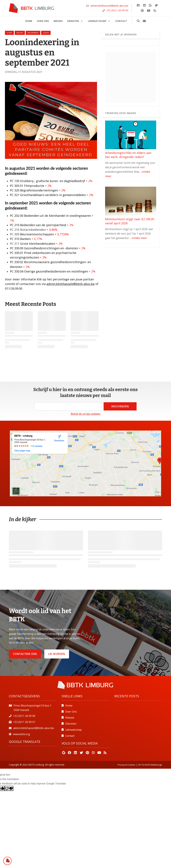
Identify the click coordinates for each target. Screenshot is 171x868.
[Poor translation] (9, 788)
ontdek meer (139, 238)
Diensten (71, 724)
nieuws (20, 33)
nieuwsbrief (33, 33)
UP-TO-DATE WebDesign (150, 765)
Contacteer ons (25, 654)
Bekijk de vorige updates (86, 414)
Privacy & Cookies (127, 765)
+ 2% (90, 181)
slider (46, 33)
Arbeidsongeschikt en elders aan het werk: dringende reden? (128, 155)
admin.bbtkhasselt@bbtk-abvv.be (109, 6)
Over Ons (71, 712)
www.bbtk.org (21, 734)
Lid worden (57, 654)
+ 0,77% (37, 239)
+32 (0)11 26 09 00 (117, 10)
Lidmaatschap (73, 730)
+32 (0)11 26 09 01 (24, 722)
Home (9, 33)
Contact (70, 736)
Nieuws (70, 718)
